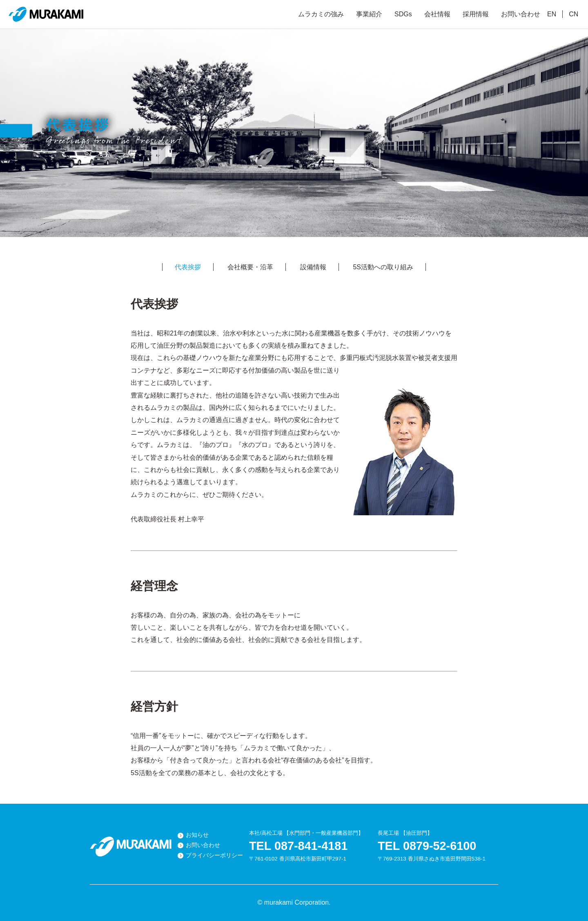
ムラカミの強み (321, 14)
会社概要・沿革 (250, 267)
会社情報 (437, 14)
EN (552, 14)
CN (574, 14)
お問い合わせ (521, 14)
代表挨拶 (188, 267)
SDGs (403, 14)
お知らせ (197, 835)
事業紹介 (369, 14)
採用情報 (476, 14)
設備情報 (313, 267)
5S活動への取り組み (383, 267)
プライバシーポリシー (214, 855)
